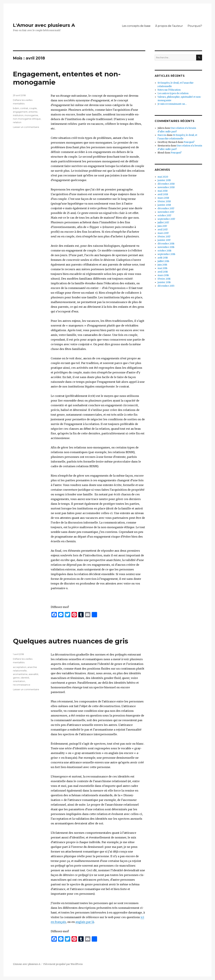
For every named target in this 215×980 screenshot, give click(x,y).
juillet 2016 (163, 261)
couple (33, 108)
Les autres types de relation (173, 93)
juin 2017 (162, 226)
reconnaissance (22, 685)
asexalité (33, 674)
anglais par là (85, 922)
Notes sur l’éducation (169, 90)
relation (17, 122)
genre (16, 678)
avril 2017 (163, 230)
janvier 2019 (164, 180)
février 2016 (164, 279)
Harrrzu (162, 135)
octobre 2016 (164, 251)
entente (33, 112)
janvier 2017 (164, 240)
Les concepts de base (136, 26)
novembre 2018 (166, 187)
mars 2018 (163, 198)
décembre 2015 (166, 286)
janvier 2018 (164, 205)
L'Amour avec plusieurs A (44, 25)
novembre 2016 (166, 247)
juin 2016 (162, 265)
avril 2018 (163, 194)
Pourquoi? (195, 26)
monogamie (31, 115)
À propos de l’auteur (169, 26)
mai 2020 (163, 177)
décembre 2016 (166, 244)
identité (25, 678)
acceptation (20, 667)
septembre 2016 (166, 254)
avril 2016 (163, 272)
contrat (24, 108)
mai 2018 (163, 191)
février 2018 (164, 201)
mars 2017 (163, 233)
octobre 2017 (164, 216)
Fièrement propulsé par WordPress (63, 964)
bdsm (16, 108)
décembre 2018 (166, 184)
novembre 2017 (166, 212)
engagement (20, 112)
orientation (19, 681)
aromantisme (20, 674)
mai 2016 (162, 268)
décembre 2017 (166, 208)
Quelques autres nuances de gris (71, 641)
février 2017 (164, 237)
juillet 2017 (163, 223)
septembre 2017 (166, 219)
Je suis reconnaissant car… (172, 104)
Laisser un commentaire (26, 127)
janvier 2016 (164, 282)
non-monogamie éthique (27, 119)
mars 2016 (163, 275)
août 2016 (163, 258)
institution (18, 115)
